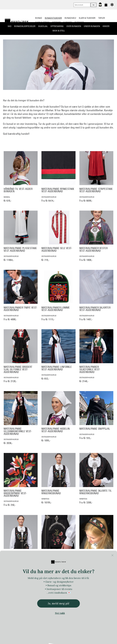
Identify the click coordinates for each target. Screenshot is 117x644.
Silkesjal (43, 26)
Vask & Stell (59, 31)
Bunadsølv (70, 18)
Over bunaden (74, 26)
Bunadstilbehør (53, 18)
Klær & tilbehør (87, 18)
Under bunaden (92, 26)
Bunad (39, 18)
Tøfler (102, 18)
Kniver (106, 26)
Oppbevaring (57, 26)
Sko (10, 26)
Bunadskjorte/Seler (25, 26)
